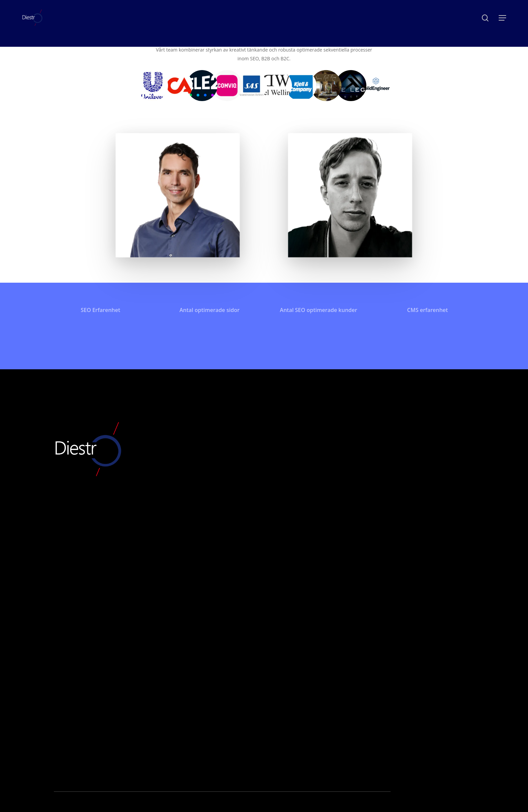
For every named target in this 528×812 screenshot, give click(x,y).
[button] (502, 18)
